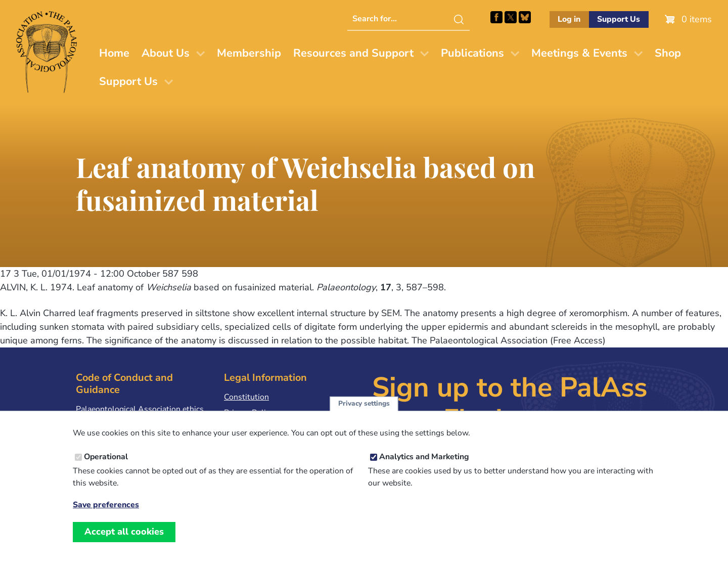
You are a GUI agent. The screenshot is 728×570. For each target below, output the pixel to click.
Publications (472, 53)
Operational (106, 468)
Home (114, 53)
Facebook (496, 17)
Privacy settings (364, 414)
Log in (569, 19)
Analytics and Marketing (424, 468)
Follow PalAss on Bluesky (525, 17)
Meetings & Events (579, 53)
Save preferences (106, 516)
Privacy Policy (249, 413)
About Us (166, 53)
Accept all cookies (124, 543)
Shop (668, 53)
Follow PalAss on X (511, 17)
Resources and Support (353, 53)
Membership (249, 53)
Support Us (619, 19)
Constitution (246, 397)
